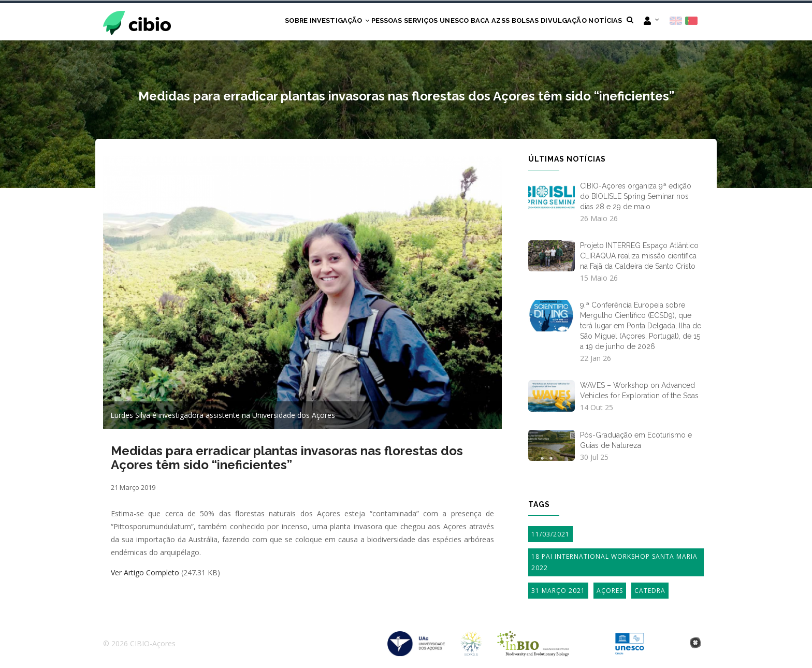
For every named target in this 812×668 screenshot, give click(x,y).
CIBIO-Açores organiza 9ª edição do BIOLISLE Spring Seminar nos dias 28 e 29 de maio (636, 197)
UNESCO (424, 22)
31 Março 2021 (558, 591)
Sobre (242, 22)
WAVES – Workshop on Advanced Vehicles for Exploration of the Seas (639, 391)
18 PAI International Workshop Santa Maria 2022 (614, 563)
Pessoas (344, 22)
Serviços (385, 22)
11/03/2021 (550, 535)
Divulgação (555, 22)
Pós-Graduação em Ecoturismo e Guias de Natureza (636, 441)
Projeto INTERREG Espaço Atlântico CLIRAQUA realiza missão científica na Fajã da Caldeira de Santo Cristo (639, 257)
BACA (455, 22)
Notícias (602, 22)
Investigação (291, 22)
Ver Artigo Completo (145, 573)
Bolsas (511, 22)
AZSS (481, 22)
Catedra (650, 591)
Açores (610, 591)
